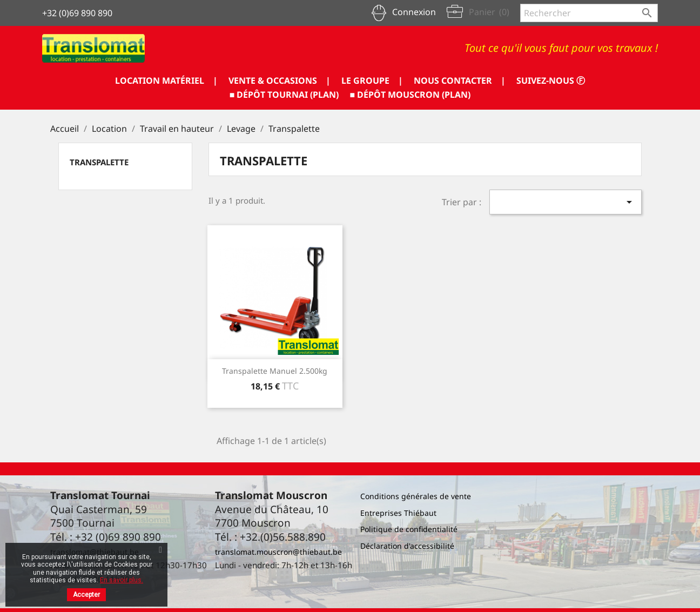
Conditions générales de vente (416, 496)
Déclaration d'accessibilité (407, 546)
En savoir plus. (122, 580)
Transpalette (99, 162)
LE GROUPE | (372, 80)
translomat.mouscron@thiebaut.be (278, 552)
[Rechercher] (589, 13)
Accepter (86, 595)
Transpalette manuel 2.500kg (275, 371)
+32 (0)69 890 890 (77, 13)
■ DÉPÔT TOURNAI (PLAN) (284, 95)
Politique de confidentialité (409, 529)
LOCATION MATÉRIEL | (166, 80)
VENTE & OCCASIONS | (280, 80)
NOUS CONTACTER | (460, 80)
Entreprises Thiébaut (398, 513)
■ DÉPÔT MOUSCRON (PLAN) (410, 95)
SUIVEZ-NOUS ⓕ (551, 80)
